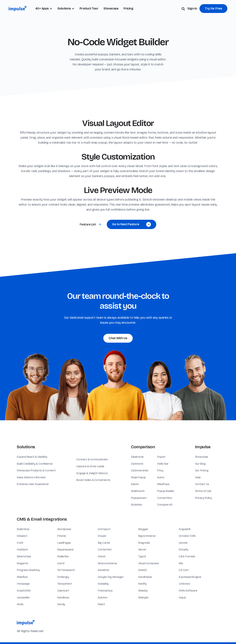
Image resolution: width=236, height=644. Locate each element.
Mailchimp (23, 529)
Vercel (142, 549)
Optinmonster (140, 470)
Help (198, 477)
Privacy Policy (203, 498)
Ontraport (104, 529)
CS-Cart (184, 570)
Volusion (22, 536)
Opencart (63, 591)
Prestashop (105, 591)
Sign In (192, 8)
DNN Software (188, 591)
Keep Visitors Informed (31, 477)
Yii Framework (66, 570)
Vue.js (182, 597)
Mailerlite (63, 556)
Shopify (183, 549)
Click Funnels (187, 556)
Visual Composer (149, 563)
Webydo (143, 597)
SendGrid (103, 570)
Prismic (62, 536)
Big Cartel (104, 543)
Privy (160, 470)
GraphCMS (24, 591)
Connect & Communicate (92, 459)
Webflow (22, 577)
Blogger (143, 529)
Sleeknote (137, 457)
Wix (181, 563)
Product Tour (89, 8)
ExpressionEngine (190, 577)
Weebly (143, 591)
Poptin (161, 457)
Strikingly (63, 577)
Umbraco (185, 584)
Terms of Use (203, 491)
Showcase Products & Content (36, 470)
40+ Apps (42, 8)
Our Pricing (202, 470)
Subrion (103, 597)
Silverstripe (24, 556)
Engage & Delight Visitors (92, 473)
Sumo (161, 477)
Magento (23, 563)
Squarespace (65, 549)
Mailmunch (138, 491)
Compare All (165, 505)
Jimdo (20, 604)
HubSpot (22, 549)
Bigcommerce (147, 536)
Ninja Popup (138, 477)
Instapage (23, 584)
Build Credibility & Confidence (35, 464)
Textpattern (65, 584)
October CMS (187, 536)
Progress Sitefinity (28, 570)
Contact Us (202, 484)
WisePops (163, 484)
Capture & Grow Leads (90, 466)
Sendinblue (145, 577)
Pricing (128, 8)
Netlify (142, 584)
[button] (66, 9)
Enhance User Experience (33, 484)
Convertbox (165, 498)
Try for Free (213, 8)
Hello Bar (163, 464)
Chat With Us (118, 338)
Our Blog (200, 464)
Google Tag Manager (111, 577)
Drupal (102, 536)
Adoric (135, 484)
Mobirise (136, 505)
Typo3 (142, 556)
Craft (20, 543)
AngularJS (185, 529)
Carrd (61, 563)
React (101, 604)
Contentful (105, 549)
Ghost (102, 556)
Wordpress (64, 529)
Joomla (183, 543)
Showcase (111, 8)
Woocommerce (107, 563)
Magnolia (144, 543)
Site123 (143, 570)
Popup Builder (166, 491)
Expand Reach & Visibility (32, 457)
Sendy (61, 604)
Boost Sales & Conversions (93, 480)
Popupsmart (139, 498)
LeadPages (64, 543)
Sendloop (63, 597)
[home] (18, 9)
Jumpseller (23, 597)
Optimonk (137, 464)
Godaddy (103, 584)
